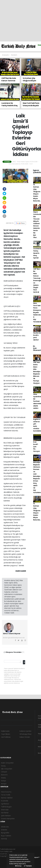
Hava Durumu (6, 792)
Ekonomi (4, 775)
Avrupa (4, 784)
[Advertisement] (20, 21)
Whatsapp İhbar (25, 734)
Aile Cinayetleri (7, 769)
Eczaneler (5, 801)
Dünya (3, 781)
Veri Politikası (6, 737)
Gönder (24, 662)
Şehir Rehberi (6, 816)
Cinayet (4, 772)
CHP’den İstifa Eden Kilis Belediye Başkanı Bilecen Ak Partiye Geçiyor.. (37, 373)
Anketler (4, 830)
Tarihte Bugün (6, 807)
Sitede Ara (5, 827)
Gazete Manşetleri (8, 819)
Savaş (3, 766)
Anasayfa (6, 55)
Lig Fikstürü (5, 804)
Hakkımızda (5, 731)
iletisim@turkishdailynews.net (14, 638)
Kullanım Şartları (25, 731)
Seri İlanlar (5, 813)
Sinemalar (5, 810)
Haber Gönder (25, 737)
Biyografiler (5, 833)
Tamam (28, 866)
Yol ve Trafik (6, 795)
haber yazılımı (5, 858)
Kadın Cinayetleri (7, 763)
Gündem (14, 55)
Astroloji (4, 839)
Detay (18, 866)
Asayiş (3, 778)
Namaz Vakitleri (7, 798)
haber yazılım (5, 863)
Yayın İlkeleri (6, 734)
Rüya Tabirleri (6, 836)
